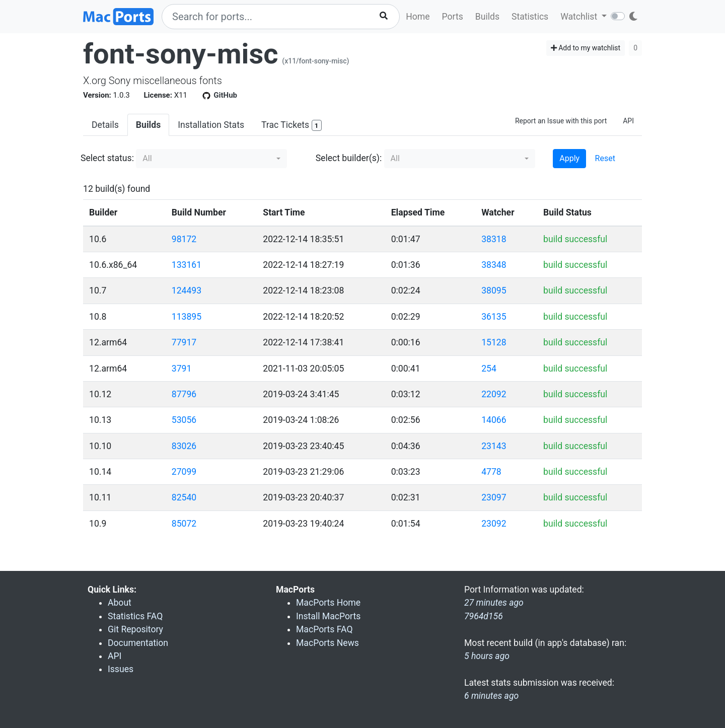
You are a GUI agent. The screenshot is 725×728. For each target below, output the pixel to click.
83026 (184, 446)
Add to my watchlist (586, 48)
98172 (184, 239)
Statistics (530, 17)
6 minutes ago (491, 696)
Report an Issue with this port (561, 121)
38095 (494, 290)
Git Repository (135, 629)
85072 (184, 524)
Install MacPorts (328, 616)
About (120, 603)
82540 (184, 497)
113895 (187, 317)
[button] (211, 159)
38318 (494, 239)
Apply (569, 158)
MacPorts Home (328, 603)
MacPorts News (328, 643)
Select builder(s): (349, 158)
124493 (187, 290)
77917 (184, 342)
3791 (182, 369)
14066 (494, 420)
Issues (121, 669)
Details (105, 125)
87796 (184, 394)
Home (418, 17)
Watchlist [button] (580, 17)
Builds (487, 17)
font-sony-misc (180, 54)
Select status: (107, 158)
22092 (494, 394)
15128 (494, 342)
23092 (494, 524)
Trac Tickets (292, 126)
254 (489, 369)
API (628, 121)
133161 (187, 265)
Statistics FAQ (135, 616)
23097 (494, 497)
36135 (494, 317)
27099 (184, 472)
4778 (491, 472)
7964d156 (484, 616)
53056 (184, 420)
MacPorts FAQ (324, 629)
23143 (494, 446)
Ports (453, 17)
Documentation (138, 643)
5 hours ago (487, 656)
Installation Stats (211, 125)
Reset (605, 158)
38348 (494, 265)
